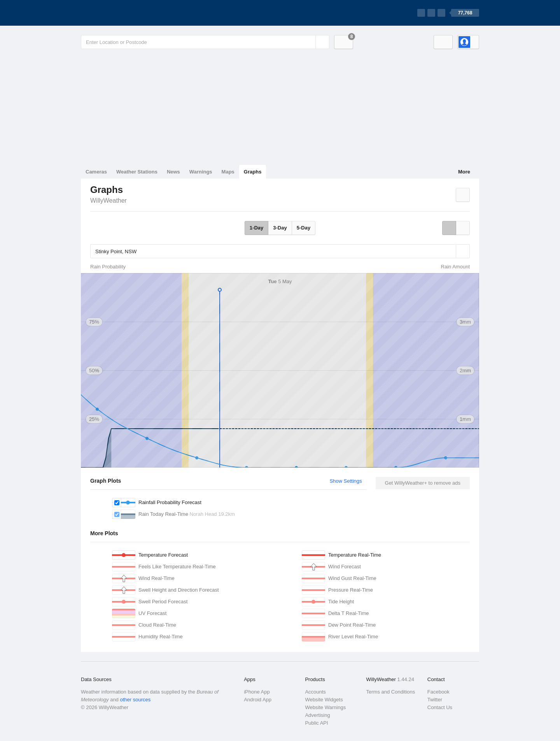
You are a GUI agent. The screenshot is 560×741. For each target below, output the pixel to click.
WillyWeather (108, 201)
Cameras (96, 172)
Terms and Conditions (391, 692)
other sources (135, 700)
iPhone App (257, 692)
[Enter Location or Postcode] (205, 42)
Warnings (201, 172)
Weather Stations (137, 172)
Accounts (315, 692)
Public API (316, 723)
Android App (258, 700)
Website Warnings (325, 707)
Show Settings (346, 481)
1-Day (256, 228)
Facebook (438, 692)
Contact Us (440, 707)
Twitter (435, 700)
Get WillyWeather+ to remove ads (423, 483)
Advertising (317, 715)
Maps (228, 172)
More (464, 172)
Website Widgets (324, 700)
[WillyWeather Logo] (117, 13)
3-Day (280, 228)
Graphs (253, 172)
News (173, 172)
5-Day (304, 228)
